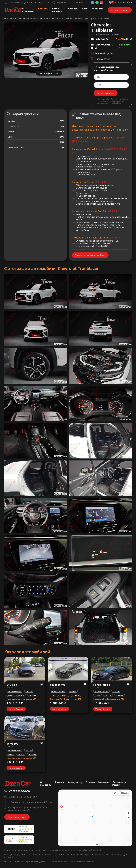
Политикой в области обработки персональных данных (113, 100)
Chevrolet (44, 18)
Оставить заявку (120, 10)
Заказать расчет (106, 93)
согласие (105, 103)
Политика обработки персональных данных (26, 861)
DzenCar (8, 18)
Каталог (43, 9)
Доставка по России (119, 784)
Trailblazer (56, 18)
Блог (85, 9)
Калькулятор (75, 782)
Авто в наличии (57, 10)
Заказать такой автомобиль (90, 255)
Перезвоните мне (17, 817)
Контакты (97, 9)
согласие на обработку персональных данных (71, 861)
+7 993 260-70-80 (123, 3)
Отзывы (90, 782)
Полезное (72, 9)
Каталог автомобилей (26, 18)
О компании (28, 10)
